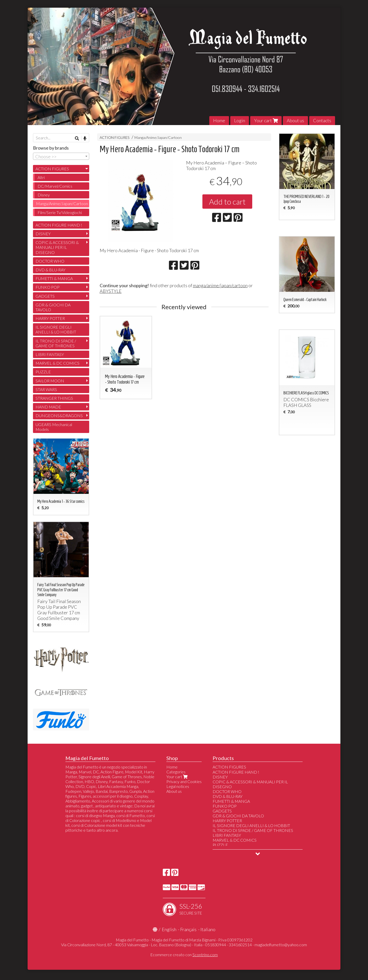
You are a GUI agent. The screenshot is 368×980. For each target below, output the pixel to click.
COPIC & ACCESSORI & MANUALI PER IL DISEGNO (57, 247)
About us (295, 120)
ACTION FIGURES (115, 137)
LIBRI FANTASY (50, 354)
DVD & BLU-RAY (50, 270)
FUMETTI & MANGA (54, 278)
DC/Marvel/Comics (55, 186)
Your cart (266, 120)
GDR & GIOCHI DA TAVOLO (53, 307)
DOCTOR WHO (50, 261)
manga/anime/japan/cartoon (220, 285)
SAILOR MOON (50, 381)
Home (219, 120)
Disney (44, 195)
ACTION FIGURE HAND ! (59, 225)
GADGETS (45, 296)
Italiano (208, 929)
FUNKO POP (48, 287)
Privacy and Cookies (184, 781)
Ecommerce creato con (184, 955)
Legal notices (178, 786)
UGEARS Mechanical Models (54, 427)
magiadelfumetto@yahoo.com (281, 945)
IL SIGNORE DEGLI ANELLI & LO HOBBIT (56, 329)
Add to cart (227, 202)
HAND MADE (48, 407)
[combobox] (61, 156)
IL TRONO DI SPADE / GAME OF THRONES (56, 343)
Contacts (322, 120)
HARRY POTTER (50, 318)
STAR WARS (46, 389)
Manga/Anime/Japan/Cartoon (158, 137)
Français (188, 929)
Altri (41, 177)
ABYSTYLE (111, 291)
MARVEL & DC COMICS (57, 363)
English (169, 929)
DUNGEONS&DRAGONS (59, 415)
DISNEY (43, 234)
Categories (176, 772)
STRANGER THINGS (54, 398)
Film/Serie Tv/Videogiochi (60, 212)
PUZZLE (43, 372)
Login (240, 120)
